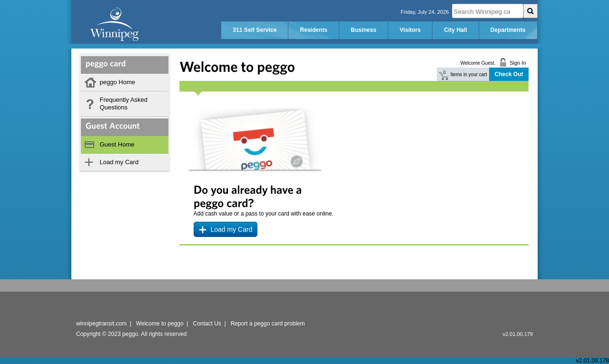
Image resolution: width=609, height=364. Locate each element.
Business (363, 30)
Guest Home (117, 144)
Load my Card (119, 162)
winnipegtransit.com (101, 324)
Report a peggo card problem (268, 324)
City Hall (455, 30)
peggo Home (118, 82)
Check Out (509, 74)
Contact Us (207, 324)
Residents (314, 30)
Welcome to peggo (160, 324)
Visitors (410, 30)
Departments (508, 30)
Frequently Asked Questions (124, 103)
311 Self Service (255, 30)
